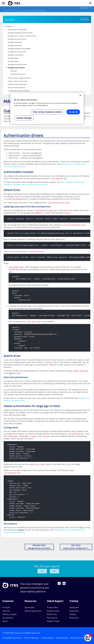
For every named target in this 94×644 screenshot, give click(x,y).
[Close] (80, 95)
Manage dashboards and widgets (19, 49)
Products (6, 607)
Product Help (53, 607)
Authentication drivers (18, 74)
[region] (47, 108)
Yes (42, 571)
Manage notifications (15, 42)
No (54, 571)
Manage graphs (13, 58)
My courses (74, 611)
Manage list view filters (16, 55)
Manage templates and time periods (20, 33)
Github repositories (33, 611)
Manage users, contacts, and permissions (22, 36)
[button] (88, 638)
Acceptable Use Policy (12, 638)
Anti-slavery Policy (78, 638)
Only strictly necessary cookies (47, 112)
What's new (52, 614)
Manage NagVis (13, 61)
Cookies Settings (24, 118)
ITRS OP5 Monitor (14, 10)
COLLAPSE (84, 19)
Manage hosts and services (17, 39)
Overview (13, 71)
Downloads (29, 607)
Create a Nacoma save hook (17, 81)
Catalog (73, 614)
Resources (74, 618)
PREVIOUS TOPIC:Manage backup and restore (39, 547)
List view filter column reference (19, 91)
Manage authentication (16, 68)
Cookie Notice (62, 638)
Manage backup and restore (17, 64)
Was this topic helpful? (47, 566)
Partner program (10, 614)
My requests (52, 618)
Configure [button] (9, 26)
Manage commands (15, 45)
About (5, 621)
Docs (4, 10)
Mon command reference (17, 87)
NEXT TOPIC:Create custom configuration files (77, 547)
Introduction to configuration (18, 30)
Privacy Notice (47, 638)
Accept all (73, 112)
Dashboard (74, 607)
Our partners (8, 618)
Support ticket (53, 621)
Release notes (53, 611)
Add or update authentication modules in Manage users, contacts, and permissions (44, 183)
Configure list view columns (17, 52)
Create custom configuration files (19, 78)
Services (6, 611)
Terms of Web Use (31, 638)
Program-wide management (17, 84)
